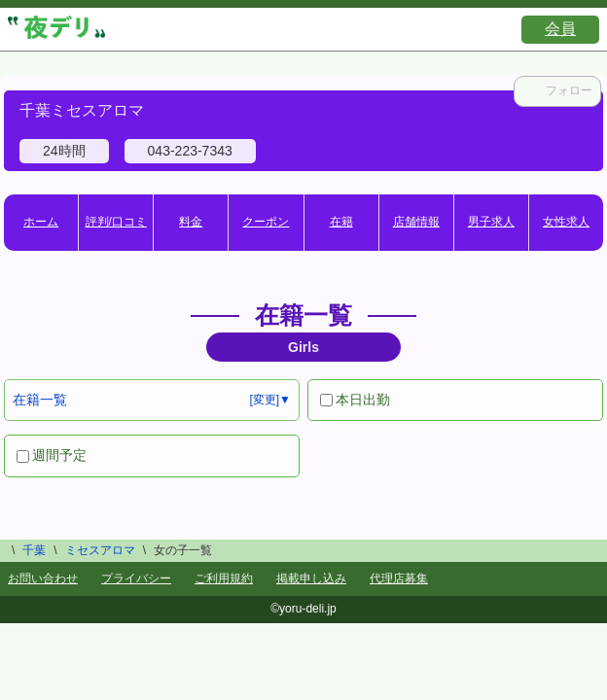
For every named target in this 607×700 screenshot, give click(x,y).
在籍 (341, 222)
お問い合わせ (43, 578)
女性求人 (566, 222)
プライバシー (136, 578)
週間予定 (52, 455)
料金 (191, 222)
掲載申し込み (311, 578)
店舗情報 (416, 222)
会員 (560, 29)
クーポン (266, 222)
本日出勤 (355, 400)
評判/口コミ (116, 222)
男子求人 (491, 222)
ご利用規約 (224, 578)
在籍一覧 (40, 400)
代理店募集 (399, 578)
